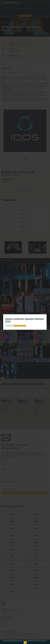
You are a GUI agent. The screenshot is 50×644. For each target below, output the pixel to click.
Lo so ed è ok (9, 326)
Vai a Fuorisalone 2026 (20, 326)
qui (46, 641)
